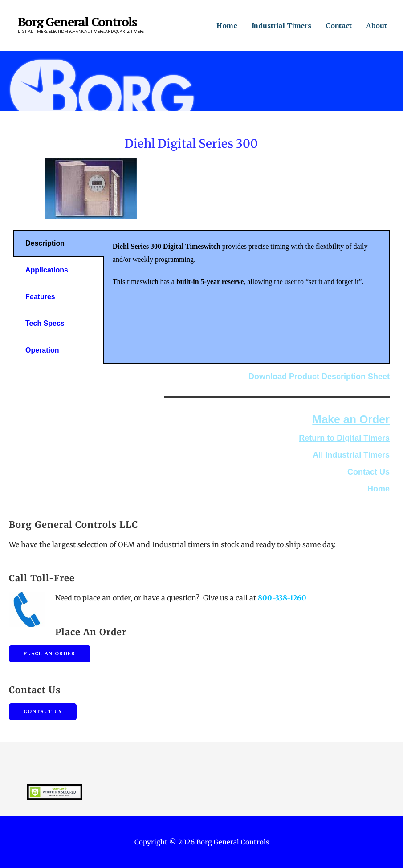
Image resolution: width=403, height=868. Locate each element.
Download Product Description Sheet (319, 377)
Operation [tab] (42, 350)
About (377, 25)
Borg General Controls (77, 22)
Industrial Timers (281, 25)
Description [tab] (45, 243)
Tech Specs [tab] (45, 323)
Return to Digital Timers (344, 438)
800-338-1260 (282, 598)
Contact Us (368, 472)
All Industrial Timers (351, 455)
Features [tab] (40, 297)
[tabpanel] (246, 269)
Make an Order (351, 419)
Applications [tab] (47, 270)
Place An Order (50, 653)
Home (227, 25)
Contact (339, 25)
